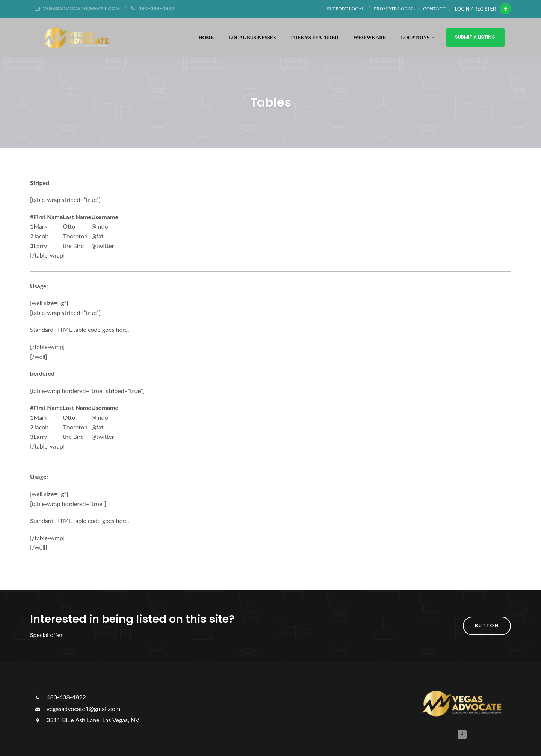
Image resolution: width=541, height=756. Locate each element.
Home (206, 38)
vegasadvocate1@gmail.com (77, 709)
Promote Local (394, 9)
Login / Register (475, 9)
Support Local (346, 9)
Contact (434, 9)
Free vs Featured (315, 38)
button (487, 626)
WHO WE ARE (370, 38)
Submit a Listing (475, 37)
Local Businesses (252, 38)
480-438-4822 (60, 697)
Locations (418, 38)
